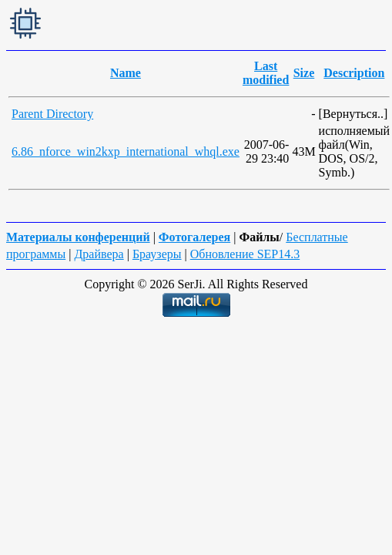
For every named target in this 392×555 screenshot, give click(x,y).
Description (354, 73)
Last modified (266, 73)
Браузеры (157, 254)
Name (126, 73)
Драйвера (99, 254)
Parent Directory (52, 114)
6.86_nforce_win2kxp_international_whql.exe (126, 151)
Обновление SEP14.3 (245, 254)
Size (304, 73)
